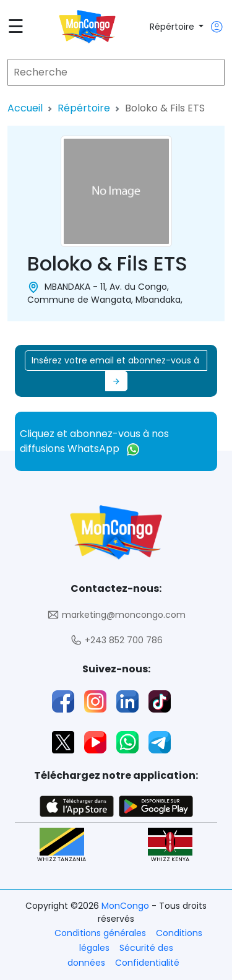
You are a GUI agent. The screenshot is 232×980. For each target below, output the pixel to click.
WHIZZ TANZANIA (62, 845)
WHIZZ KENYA (170, 845)
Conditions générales (100, 933)
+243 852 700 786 (116, 640)
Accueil (25, 108)
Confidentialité (147, 963)
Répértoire (173, 27)
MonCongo (127, 906)
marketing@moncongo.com (116, 615)
